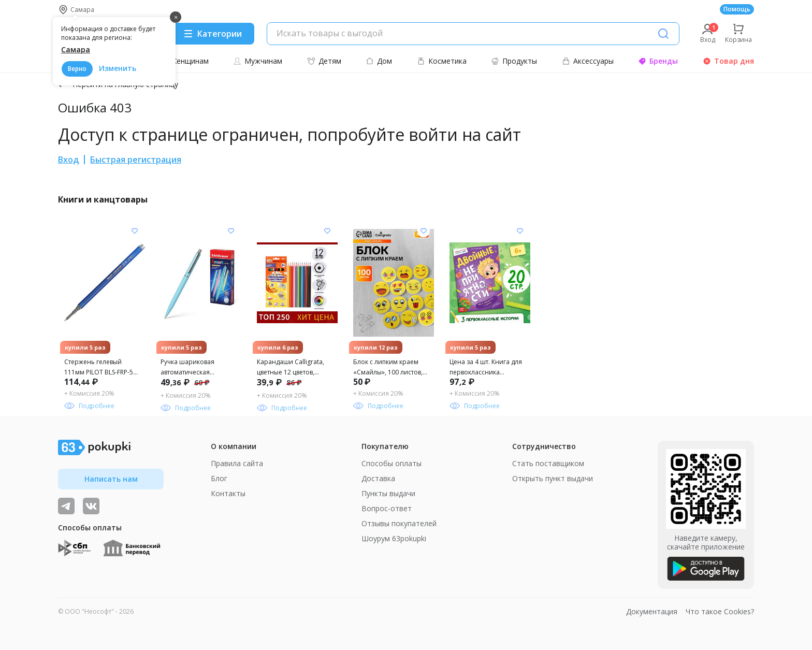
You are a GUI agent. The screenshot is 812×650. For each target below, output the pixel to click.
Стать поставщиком (548, 463)
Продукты (514, 61)
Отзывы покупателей (399, 523)
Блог (219, 478)
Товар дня (728, 61)
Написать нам (111, 479)
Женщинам (184, 61)
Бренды (658, 61)
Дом (379, 61)
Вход (68, 160)
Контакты (228, 493)
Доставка (378, 478)
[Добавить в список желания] (135, 231)
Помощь (737, 9)
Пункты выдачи (388, 493)
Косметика (442, 61)
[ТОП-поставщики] (91, 506)
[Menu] (212, 34)
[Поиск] (663, 34)
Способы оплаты (392, 463)
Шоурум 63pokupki (394, 538)
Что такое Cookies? (720, 611)
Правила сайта (237, 463)
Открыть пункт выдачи (553, 478)
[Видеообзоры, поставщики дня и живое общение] (66, 506)
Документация (652, 611)
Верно (77, 69)
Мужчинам (258, 61)
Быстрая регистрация (136, 160)
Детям (324, 61)
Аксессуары (588, 61)
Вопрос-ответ (387, 508)
